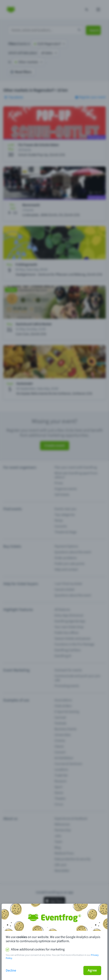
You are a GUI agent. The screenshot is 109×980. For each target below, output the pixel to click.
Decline (11, 970)
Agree (92, 970)
